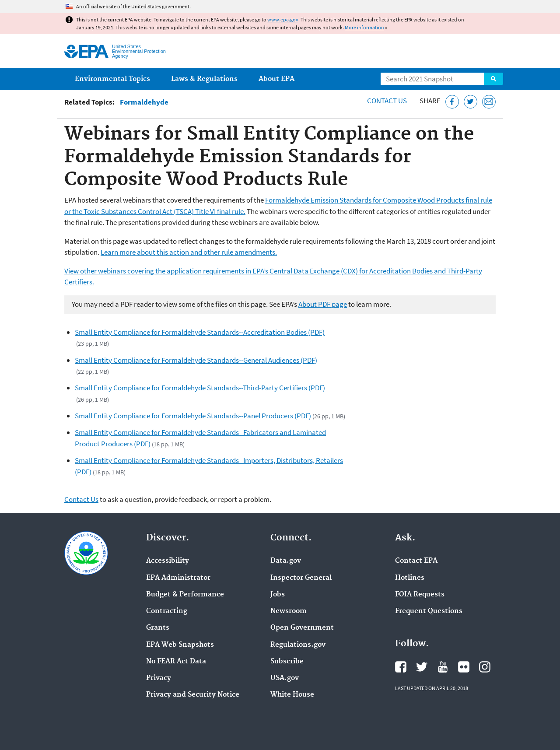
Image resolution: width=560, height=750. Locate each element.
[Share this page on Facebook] (452, 102)
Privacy (159, 678)
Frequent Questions (429, 611)
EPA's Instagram (485, 667)
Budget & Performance (185, 595)
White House (292, 695)
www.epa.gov (283, 19)
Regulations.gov (298, 645)
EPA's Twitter (422, 667)
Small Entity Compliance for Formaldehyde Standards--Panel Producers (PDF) (193, 416)
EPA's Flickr (464, 667)
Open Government (302, 628)
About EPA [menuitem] (276, 79)
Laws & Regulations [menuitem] (204, 79)
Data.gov (286, 561)
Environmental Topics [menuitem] (112, 79)
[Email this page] (489, 102)
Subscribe (287, 662)
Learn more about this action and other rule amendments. (189, 252)
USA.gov (285, 678)
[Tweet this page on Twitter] (471, 102)
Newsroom (289, 611)
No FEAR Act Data (176, 662)
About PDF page (323, 304)
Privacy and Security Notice (193, 695)
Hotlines (410, 578)
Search (493, 79)
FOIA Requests (420, 595)
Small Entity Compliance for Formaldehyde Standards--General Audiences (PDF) (196, 360)
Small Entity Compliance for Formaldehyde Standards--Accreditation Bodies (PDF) (200, 332)
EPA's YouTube (443, 667)
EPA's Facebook (401, 667)
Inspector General (301, 578)
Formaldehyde (144, 102)
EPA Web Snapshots (180, 645)
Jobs (278, 595)
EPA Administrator (178, 578)
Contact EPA (416, 561)
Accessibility (168, 561)
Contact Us (387, 101)
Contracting (167, 611)
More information (364, 27)
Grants (158, 628)
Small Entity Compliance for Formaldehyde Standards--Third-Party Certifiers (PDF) (200, 388)
